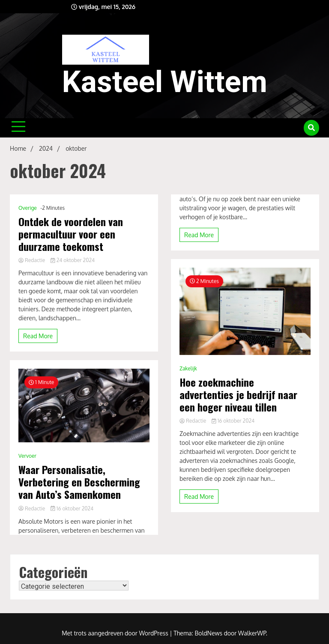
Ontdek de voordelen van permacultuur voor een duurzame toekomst (71, 234)
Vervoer (27, 456)
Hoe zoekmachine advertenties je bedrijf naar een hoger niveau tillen (238, 394)
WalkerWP (252, 633)
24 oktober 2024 (73, 260)
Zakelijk (188, 368)
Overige (28, 208)
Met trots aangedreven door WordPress (116, 633)
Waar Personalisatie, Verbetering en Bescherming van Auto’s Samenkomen (79, 482)
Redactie (32, 260)
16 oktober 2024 (72, 508)
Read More (38, 336)
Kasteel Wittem (165, 82)
